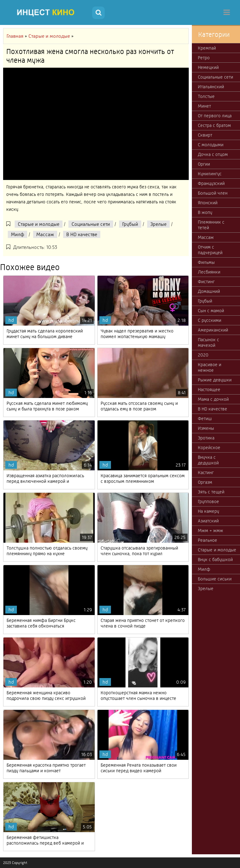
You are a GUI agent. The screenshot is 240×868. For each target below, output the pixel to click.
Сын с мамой (211, 311)
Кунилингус (210, 174)
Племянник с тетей (211, 225)
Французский (211, 183)
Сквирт (205, 135)
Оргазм (205, 482)
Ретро (204, 58)
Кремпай (207, 48)
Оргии (204, 164)
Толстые (206, 96)
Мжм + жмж (210, 531)
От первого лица (215, 116)
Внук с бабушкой (215, 560)
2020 (203, 355)
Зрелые (158, 224)
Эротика (206, 438)
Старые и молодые (39, 224)
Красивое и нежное (210, 367)
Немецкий (208, 67)
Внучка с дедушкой (208, 460)
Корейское (209, 448)
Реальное (207, 540)
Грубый (130, 224)
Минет (204, 106)
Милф (17, 234)
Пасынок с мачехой (208, 342)
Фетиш (205, 419)
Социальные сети (91, 224)
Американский (213, 330)
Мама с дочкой (213, 399)
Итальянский (211, 87)
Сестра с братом (214, 125)
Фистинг (206, 282)
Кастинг (206, 473)
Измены (206, 428)
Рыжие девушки (215, 380)
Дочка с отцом (213, 154)
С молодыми (211, 145)
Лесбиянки (209, 272)
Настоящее (209, 390)
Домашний (209, 291)
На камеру (208, 511)
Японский (208, 203)
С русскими (210, 320)
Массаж (45, 234)
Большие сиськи (215, 579)
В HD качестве (82, 234)
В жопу (205, 212)
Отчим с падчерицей (210, 250)
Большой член (213, 193)
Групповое (208, 502)
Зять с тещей (211, 492)
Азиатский (208, 521)
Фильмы (206, 262)
